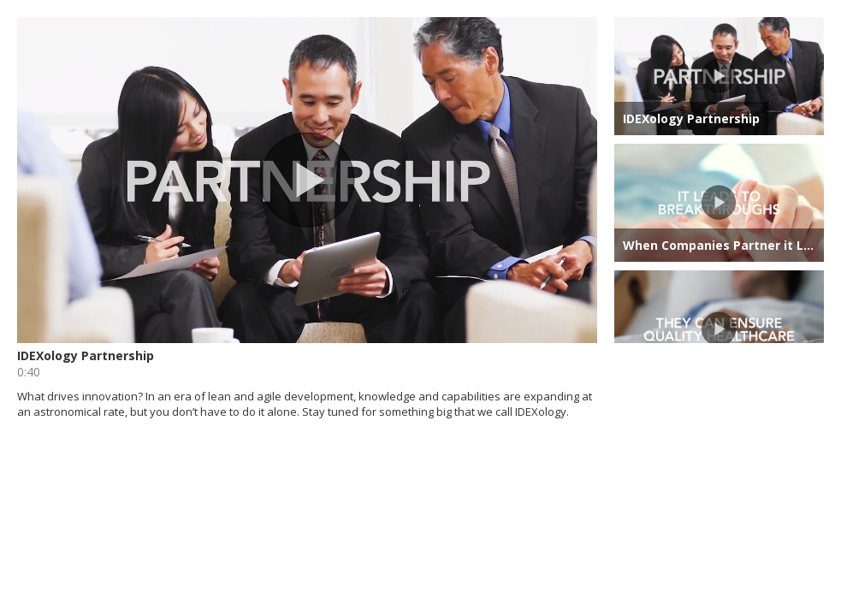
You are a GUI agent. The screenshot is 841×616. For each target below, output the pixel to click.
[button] (307, 180)
